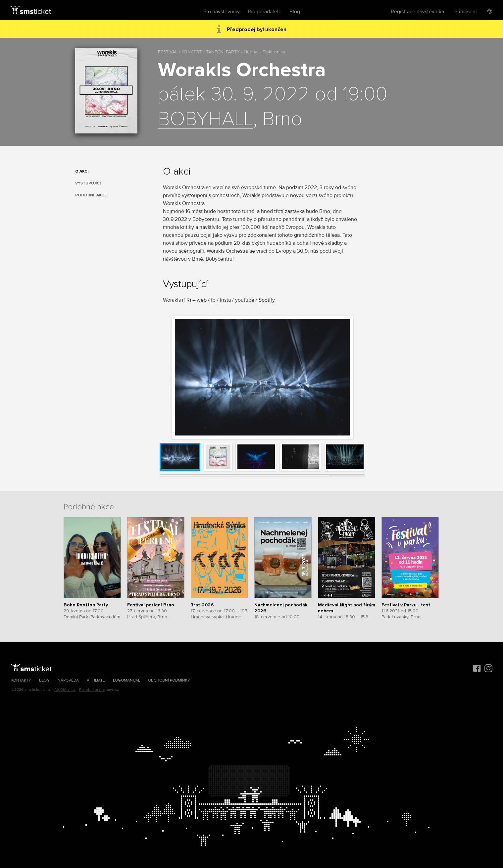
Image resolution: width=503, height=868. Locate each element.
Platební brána (92, 690)
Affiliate (96, 680)
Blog (295, 12)
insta (225, 300)
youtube (245, 300)
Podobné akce (91, 195)
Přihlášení (466, 12)
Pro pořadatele (265, 12)
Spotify (267, 300)
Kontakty (21, 680)
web (202, 300)
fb (213, 300)
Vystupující (88, 183)
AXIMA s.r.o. (65, 690)
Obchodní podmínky (169, 680)
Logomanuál (126, 680)
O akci (82, 171)
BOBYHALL (205, 120)
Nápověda (68, 680)
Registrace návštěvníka (417, 12)
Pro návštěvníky (222, 12)
